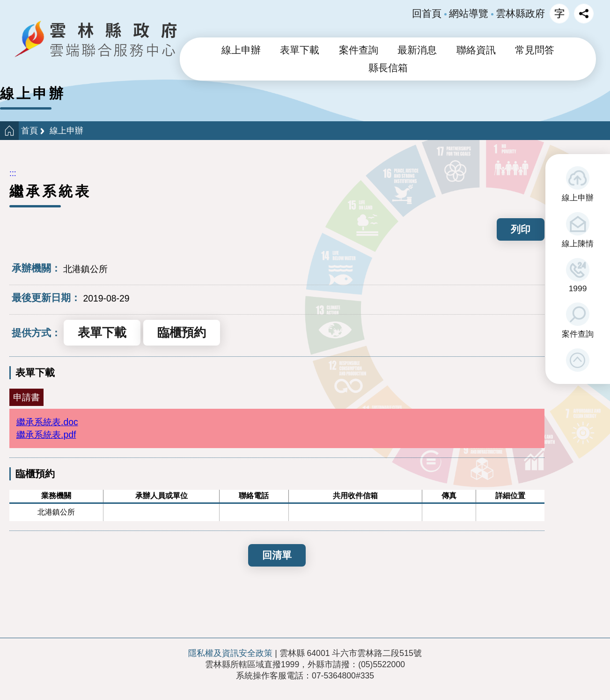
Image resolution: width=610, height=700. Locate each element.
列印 (521, 229)
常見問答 (535, 50)
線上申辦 (578, 198)
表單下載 (300, 50)
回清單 (277, 555)
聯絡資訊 (476, 50)
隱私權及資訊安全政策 (230, 653)
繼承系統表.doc (47, 422)
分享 (584, 14)
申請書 (26, 397)
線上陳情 (578, 243)
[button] (578, 360)
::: (13, 173)
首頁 (29, 131)
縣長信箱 (388, 68)
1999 (578, 288)
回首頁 (427, 14)
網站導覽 (469, 14)
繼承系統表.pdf (46, 435)
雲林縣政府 (520, 14)
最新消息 (417, 50)
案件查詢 (578, 334)
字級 (559, 14)
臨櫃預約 (182, 332)
